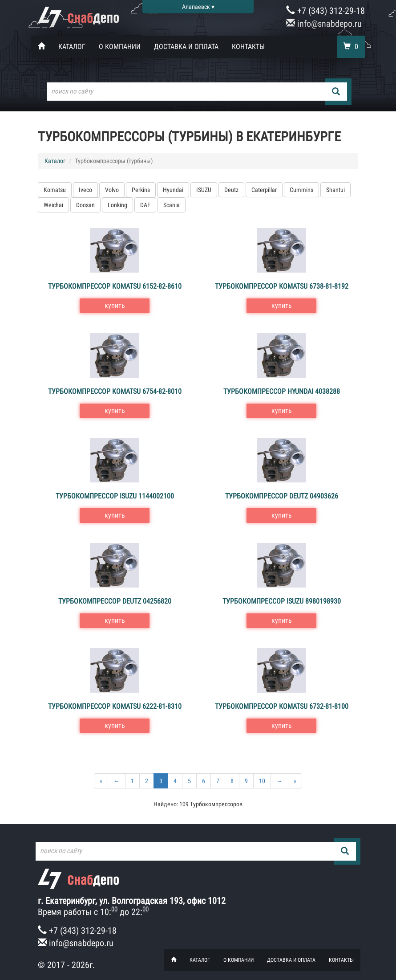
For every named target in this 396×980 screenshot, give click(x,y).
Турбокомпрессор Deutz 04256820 (115, 601)
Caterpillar (264, 190)
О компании (120, 47)
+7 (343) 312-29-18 (325, 11)
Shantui (335, 190)
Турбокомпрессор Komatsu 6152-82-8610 (115, 286)
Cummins (301, 190)
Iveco (85, 190)
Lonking (117, 205)
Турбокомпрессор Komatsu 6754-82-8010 (115, 391)
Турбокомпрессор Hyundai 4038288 (282, 391)
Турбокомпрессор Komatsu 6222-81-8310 (115, 706)
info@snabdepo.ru (324, 24)
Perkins (141, 190)
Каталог (72, 47)
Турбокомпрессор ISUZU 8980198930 (282, 601)
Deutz (231, 190)
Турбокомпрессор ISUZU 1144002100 (115, 496)
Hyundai (173, 190)
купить (115, 305)
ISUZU (204, 190)
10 (262, 781)
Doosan (85, 205)
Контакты (248, 47)
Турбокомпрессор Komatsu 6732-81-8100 (282, 706)
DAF (145, 205)
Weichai (53, 205)
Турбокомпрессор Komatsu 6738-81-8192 (282, 286)
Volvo (112, 190)
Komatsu (55, 190)
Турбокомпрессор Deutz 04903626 (282, 496)
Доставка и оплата (186, 47)
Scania (172, 205)
